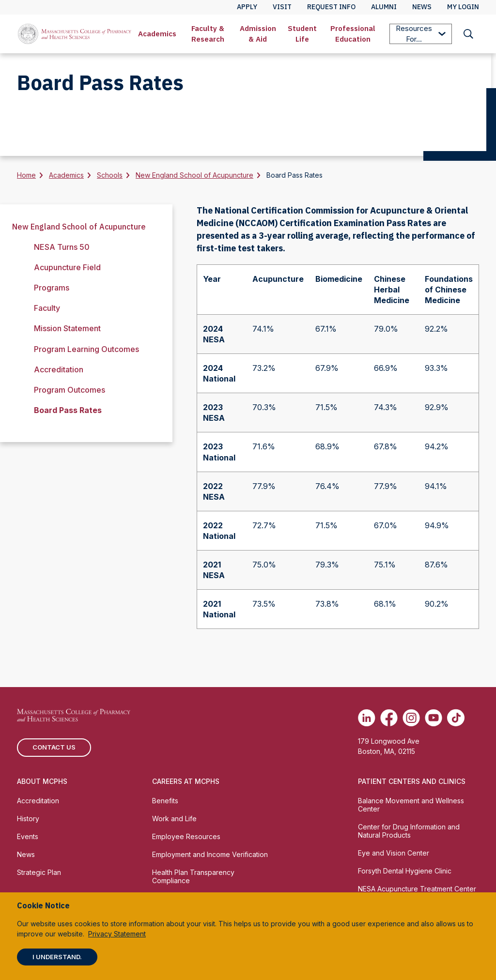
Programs (52, 288)
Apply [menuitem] (247, 7)
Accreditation (59, 369)
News (26, 854)
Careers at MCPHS (186, 781)
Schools (110, 175)
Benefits (165, 801)
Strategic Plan (39, 872)
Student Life (302, 34)
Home (26, 175)
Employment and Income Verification (210, 854)
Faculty (47, 308)
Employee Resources (186, 836)
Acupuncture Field (67, 267)
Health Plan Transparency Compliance (193, 876)
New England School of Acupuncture (194, 175)
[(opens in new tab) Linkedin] (367, 718)
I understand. (57, 957)
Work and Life (174, 819)
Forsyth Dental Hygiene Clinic (405, 871)
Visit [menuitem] (282, 7)
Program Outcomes (70, 390)
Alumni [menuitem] (384, 7)
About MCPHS (42, 781)
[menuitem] (157, 34)
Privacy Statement (117, 934)
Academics (157, 34)
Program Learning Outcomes (86, 349)
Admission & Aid (258, 34)
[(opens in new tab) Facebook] (389, 718)
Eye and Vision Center (394, 853)
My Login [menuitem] (463, 7)
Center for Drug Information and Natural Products (409, 831)
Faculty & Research (208, 34)
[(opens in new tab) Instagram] (411, 718)
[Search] (468, 34)
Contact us (54, 747)
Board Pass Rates (68, 410)
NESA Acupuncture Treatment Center (417, 889)
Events (28, 836)
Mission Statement (67, 328)
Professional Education (353, 34)
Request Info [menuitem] (331, 7)
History (28, 819)
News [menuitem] (422, 7)
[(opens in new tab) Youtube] (434, 718)
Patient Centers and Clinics (412, 781)
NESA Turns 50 (62, 247)
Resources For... (421, 34)
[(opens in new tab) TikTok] (456, 718)
